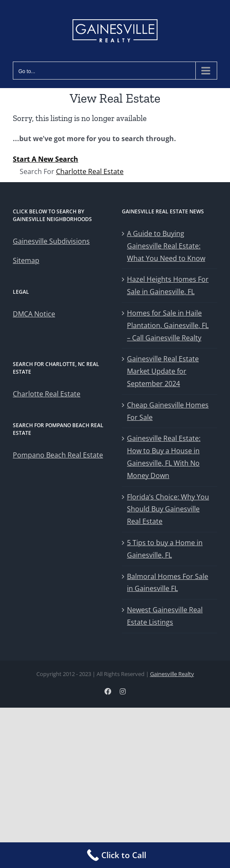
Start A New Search (46, 159)
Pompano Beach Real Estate (58, 455)
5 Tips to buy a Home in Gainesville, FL (165, 549)
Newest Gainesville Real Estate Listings (165, 616)
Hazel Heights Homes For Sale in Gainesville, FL (168, 285)
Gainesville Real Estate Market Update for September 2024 (163, 371)
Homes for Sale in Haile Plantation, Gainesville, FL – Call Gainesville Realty (168, 325)
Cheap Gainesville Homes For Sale (168, 411)
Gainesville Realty (172, 674)
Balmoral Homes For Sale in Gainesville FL (168, 583)
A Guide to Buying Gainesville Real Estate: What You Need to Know (166, 246)
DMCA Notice (34, 314)
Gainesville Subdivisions (51, 241)
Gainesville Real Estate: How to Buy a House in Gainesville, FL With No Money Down (164, 457)
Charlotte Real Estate (90, 171)
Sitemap (26, 260)
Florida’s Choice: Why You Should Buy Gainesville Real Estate (168, 509)
